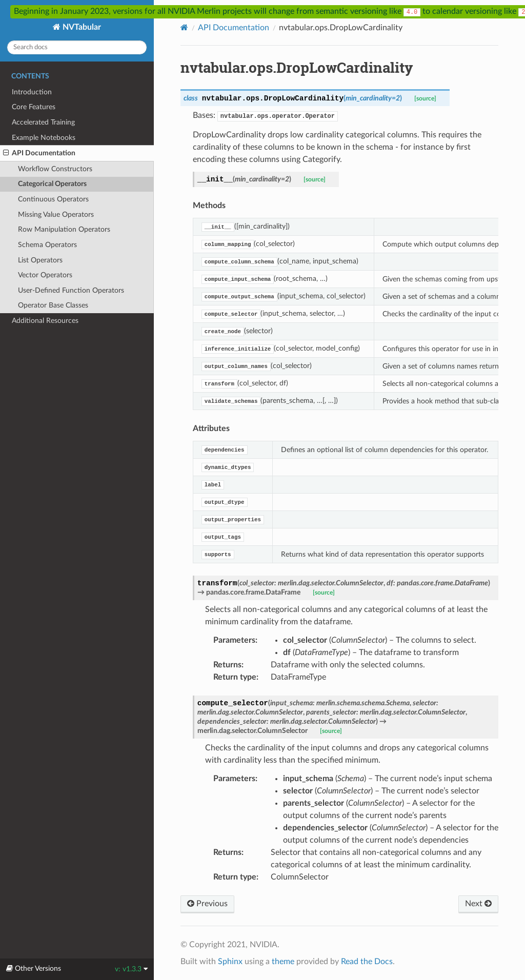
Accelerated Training (43, 122)
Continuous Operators (53, 199)
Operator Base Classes (53, 305)
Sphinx (230, 962)
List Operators (40, 260)
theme (283, 962)
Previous (207, 904)
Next (478, 904)
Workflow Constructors (55, 169)
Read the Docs (367, 962)
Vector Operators (45, 275)
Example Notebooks (44, 138)
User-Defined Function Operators (71, 290)
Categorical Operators (52, 184)
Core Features (34, 107)
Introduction (32, 92)
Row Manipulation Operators (64, 229)
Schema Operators (47, 245)
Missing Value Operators (56, 215)
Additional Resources (45, 321)
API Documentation (39, 153)
